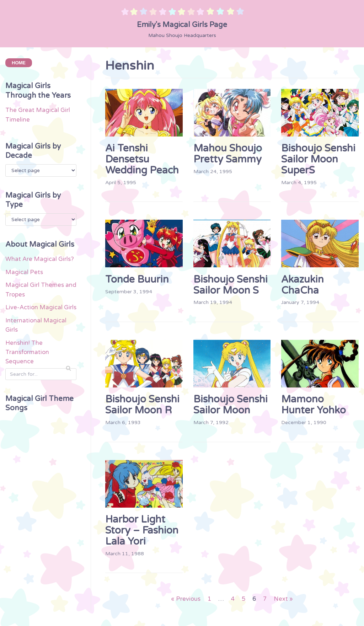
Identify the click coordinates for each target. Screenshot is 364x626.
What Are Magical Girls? (40, 271)
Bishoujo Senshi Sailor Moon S (231, 285)
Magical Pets (24, 285)
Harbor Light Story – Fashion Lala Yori (142, 531)
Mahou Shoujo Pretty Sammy (228, 154)
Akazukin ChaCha (303, 285)
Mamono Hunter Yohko (314, 405)
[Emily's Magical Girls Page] (182, 23)
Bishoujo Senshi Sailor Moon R (142, 405)
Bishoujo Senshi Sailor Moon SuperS (318, 159)
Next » (284, 600)
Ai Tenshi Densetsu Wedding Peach (142, 159)
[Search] (41, 398)
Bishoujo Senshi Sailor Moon (231, 405)
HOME (19, 63)
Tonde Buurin (137, 279)
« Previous (185, 600)
